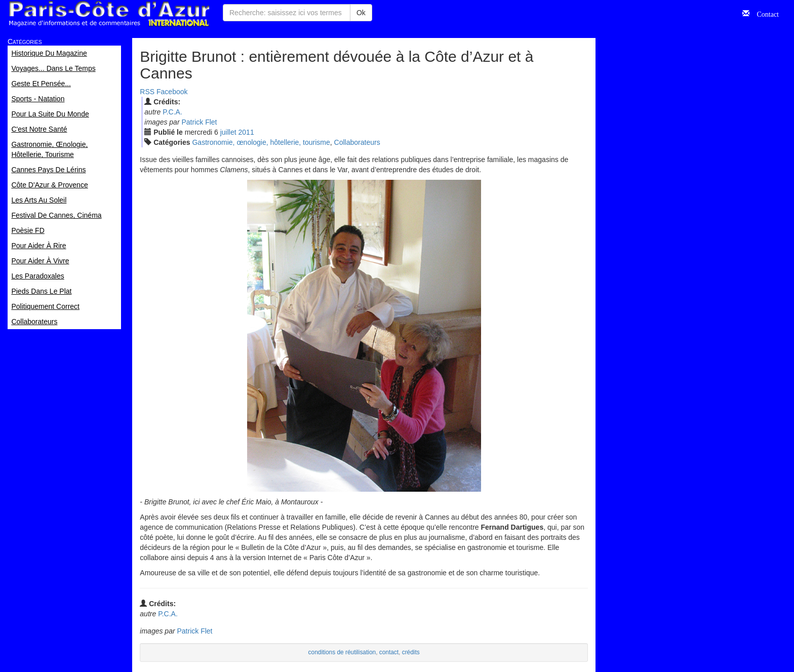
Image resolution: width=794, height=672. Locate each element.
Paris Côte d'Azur (109, 14)
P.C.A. (172, 112)
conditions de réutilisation (342, 652)
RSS (147, 92)
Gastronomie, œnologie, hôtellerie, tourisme (261, 142)
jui (228, 132)
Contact (764, 13)
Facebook (172, 92)
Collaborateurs (357, 142)
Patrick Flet (199, 122)
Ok (361, 13)
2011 (246, 132)
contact (389, 652)
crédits (411, 652)
